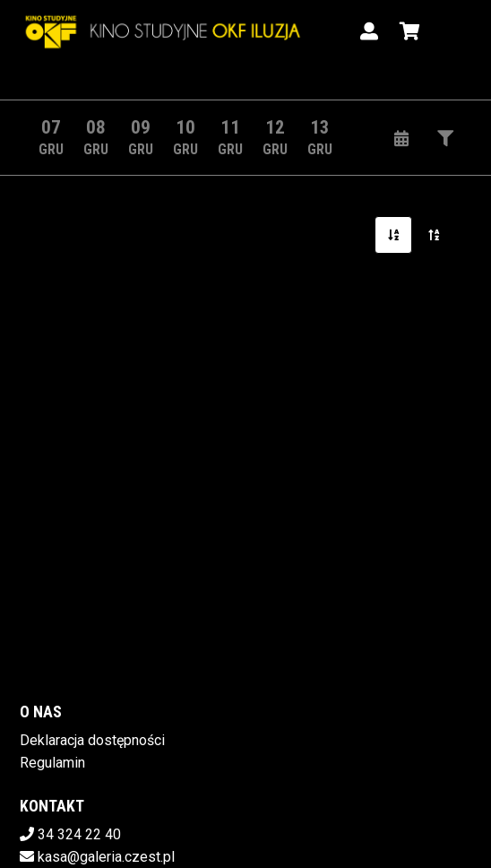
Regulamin (52, 763)
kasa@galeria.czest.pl (106, 857)
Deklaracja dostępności (92, 740)
